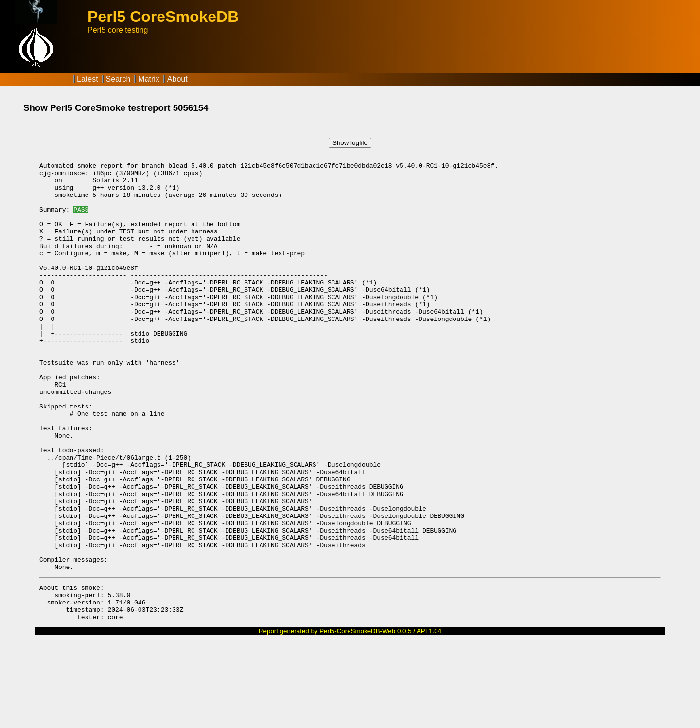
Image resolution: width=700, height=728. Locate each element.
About (177, 79)
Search (118, 79)
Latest (87, 79)
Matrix (149, 79)
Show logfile (350, 143)
